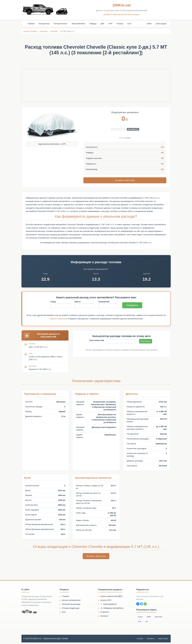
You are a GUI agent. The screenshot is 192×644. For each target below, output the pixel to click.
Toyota (141, 618)
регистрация (161, 24)
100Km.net (122, 5)
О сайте (139, 640)
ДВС (103, 24)
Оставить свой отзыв (125, 180)
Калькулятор (44, 24)
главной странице (58, 319)
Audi (140, 623)
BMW (150, 618)
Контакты (104, 617)
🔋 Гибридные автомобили (112, 609)
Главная (31, 24)
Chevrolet (44, 31)
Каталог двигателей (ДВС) (112, 597)
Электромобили (78, 24)
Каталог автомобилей (71, 601)
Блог (129, 24)
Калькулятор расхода (71, 605)
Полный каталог (60, 24)
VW (148, 623)
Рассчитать (146, 341)
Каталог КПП (106, 601)
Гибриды (93, 24)
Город (53, 302)
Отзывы (120, 24)
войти (149, 24)
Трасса (77, 302)
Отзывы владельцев (71, 609)
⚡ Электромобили (108, 605)
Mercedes (161, 618)
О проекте (105, 613)
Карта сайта (163, 640)
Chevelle (54, 31)
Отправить (132, 305)
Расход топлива (30, 31)
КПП (110, 24)
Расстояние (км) (97, 340)
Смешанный (104, 302)
